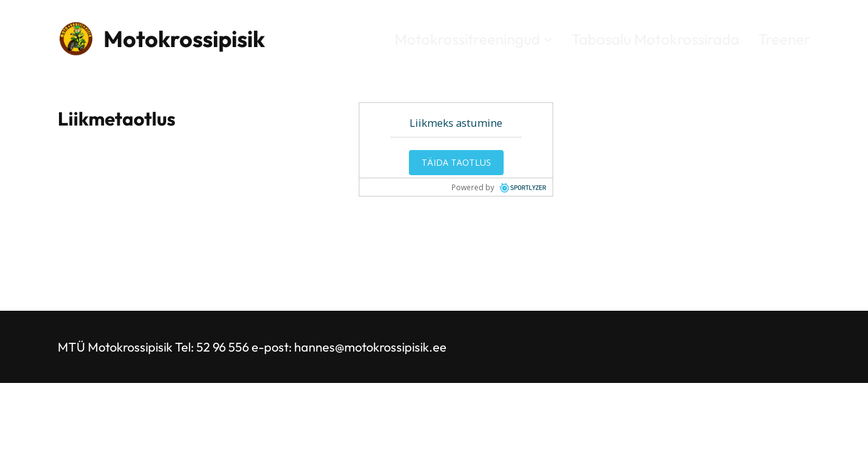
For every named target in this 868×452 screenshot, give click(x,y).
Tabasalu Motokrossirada (655, 39)
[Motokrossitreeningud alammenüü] (548, 38)
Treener (784, 39)
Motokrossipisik (184, 39)
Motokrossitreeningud (467, 39)
